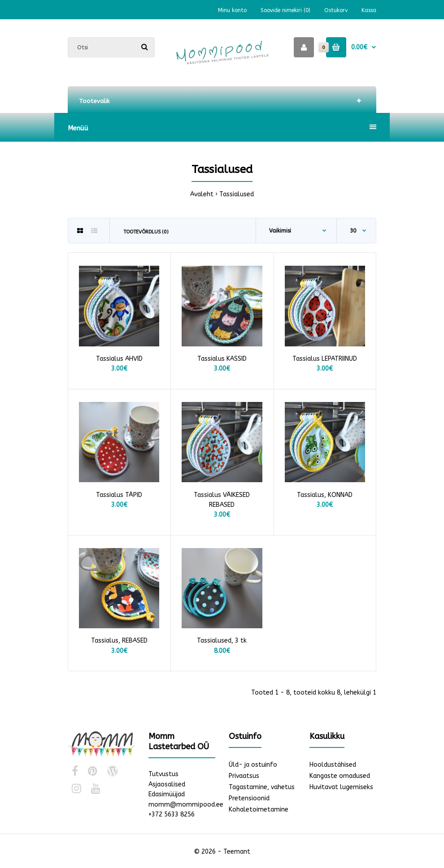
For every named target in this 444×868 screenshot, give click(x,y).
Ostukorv (336, 10)
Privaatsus (244, 776)
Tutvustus (163, 774)
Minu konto (232, 10)
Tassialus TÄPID (119, 495)
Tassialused (237, 194)
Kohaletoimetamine (259, 810)
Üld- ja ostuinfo (253, 765)
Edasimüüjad (167, 794)
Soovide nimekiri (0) (285, 10)
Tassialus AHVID (119, 359)
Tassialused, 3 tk (222, 641)
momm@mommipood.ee (186, 805)
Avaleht (202, 194)
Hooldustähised (333, 765)
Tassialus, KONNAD (325, 495)
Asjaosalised (167, 784)
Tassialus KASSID (222, 359)
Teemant (237, 852)
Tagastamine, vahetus (262, 787)
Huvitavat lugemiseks (341, 787)
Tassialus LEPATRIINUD (325, 359)
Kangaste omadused (340, 776)
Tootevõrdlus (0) (146, 232)
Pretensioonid (249, 798)
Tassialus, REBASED (119, 641)
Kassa (369, 10)
